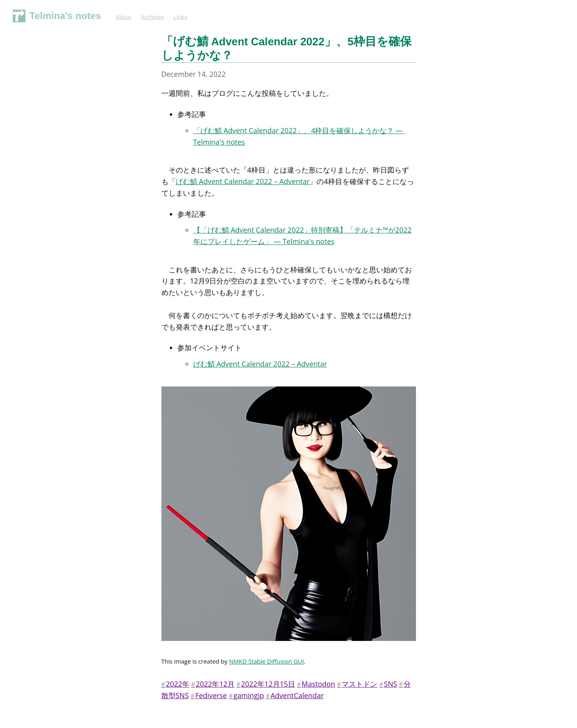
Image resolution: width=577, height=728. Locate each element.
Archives (152, 17)
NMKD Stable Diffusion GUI (266, 661)
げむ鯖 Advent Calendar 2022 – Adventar (243, 181)
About (123, 17)
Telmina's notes (65, 16)
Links (180, 17)
